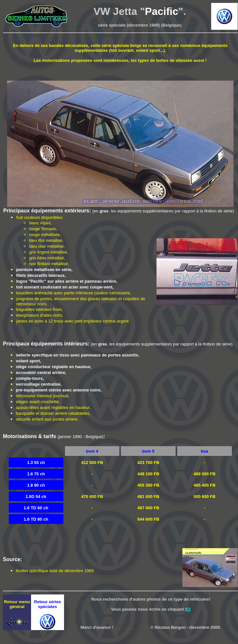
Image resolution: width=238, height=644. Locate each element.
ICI (188, 609)
